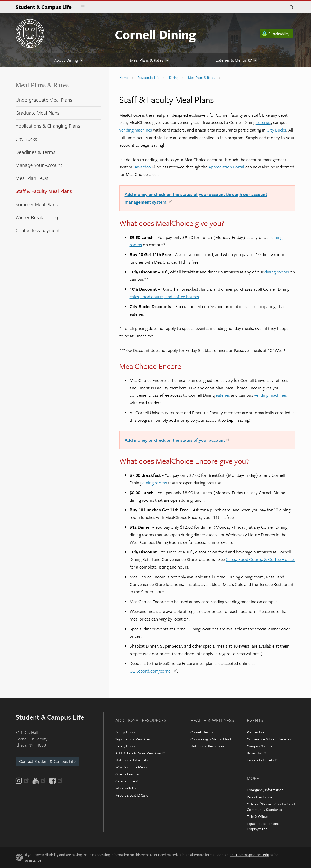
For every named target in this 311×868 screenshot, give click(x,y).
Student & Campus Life (46, 7)
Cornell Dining (155, 34)
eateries (264, 122)
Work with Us (126, 788)
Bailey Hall (256, 753)
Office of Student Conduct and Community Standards (271, 807)
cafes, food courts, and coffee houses (164, 296)
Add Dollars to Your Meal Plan (140, 753)
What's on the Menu (131, 767)
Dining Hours (125, 732)
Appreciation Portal (226, 167)
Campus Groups (259, 746)
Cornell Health (202, 732)
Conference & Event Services (269, 739)
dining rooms (277, 272)
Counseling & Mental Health (212, 739)
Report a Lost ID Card (132, 795)
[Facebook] (56, 781)
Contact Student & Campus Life (47, 761)
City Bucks (276, 130)
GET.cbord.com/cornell (153, 671)
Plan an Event (257, 732)
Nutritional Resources (207, 746)
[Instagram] (23, 781)
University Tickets (262, 760)
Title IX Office (257, 816)
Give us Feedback (129, 774)
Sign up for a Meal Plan (133, 739)
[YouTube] (39, 781)
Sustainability (279, 34)
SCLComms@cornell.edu (252, 855)
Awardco (145, 167)
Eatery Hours (125, 746)
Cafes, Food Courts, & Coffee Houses (261, 559)
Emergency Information (265, 790)
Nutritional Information (133, 760)
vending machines (136, 130)
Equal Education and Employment (263, 826)
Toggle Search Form (291, 7)
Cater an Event (127, 781)
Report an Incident (261, 797)
